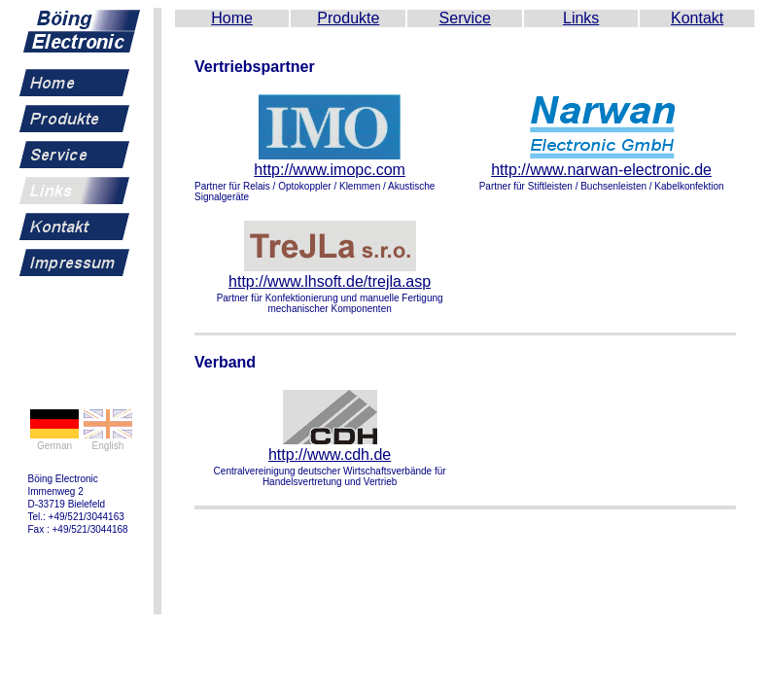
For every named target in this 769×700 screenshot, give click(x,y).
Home (232, 18)
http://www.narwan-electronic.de (601, 170)
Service (465, 18)
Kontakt (697, 18)
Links (581, 18)
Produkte (348, 18)
